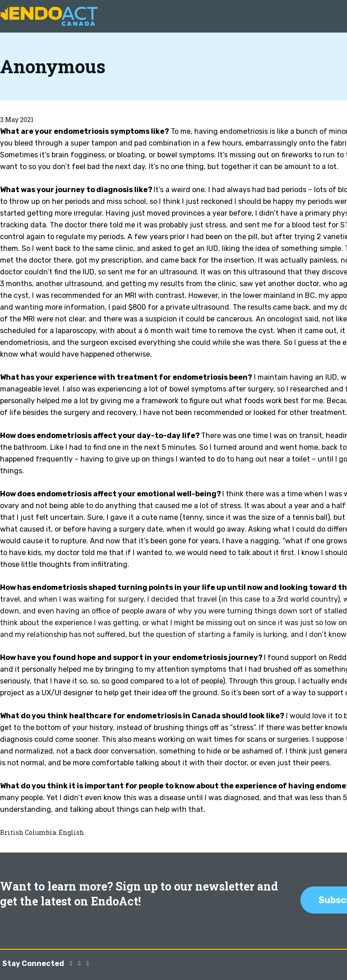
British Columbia (28, 832)
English (71, 832)
